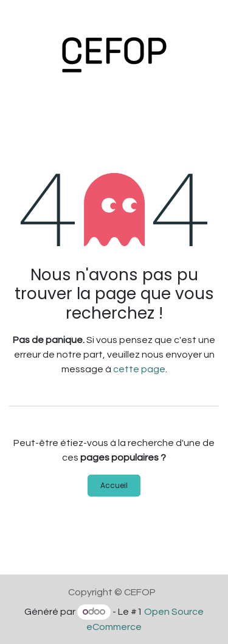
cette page (139, 369)
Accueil (114, 485)
